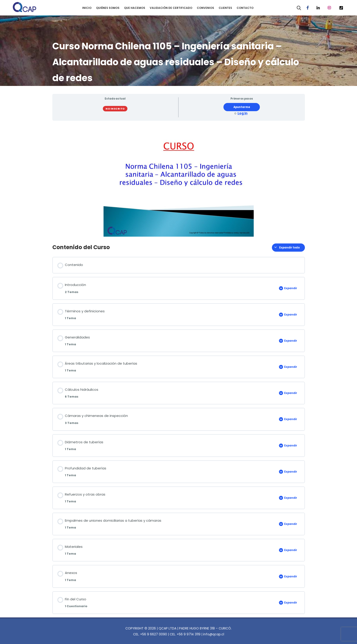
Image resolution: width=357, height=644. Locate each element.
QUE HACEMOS (135, 8)
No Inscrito (115, 109)
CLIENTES (225, 8)
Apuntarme (242, 107)
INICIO (87, 8)
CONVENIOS (205, 8)
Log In (243, 113)
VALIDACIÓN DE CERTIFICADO (171, 8)
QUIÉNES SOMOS (108, 8)
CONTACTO (245, 8)
